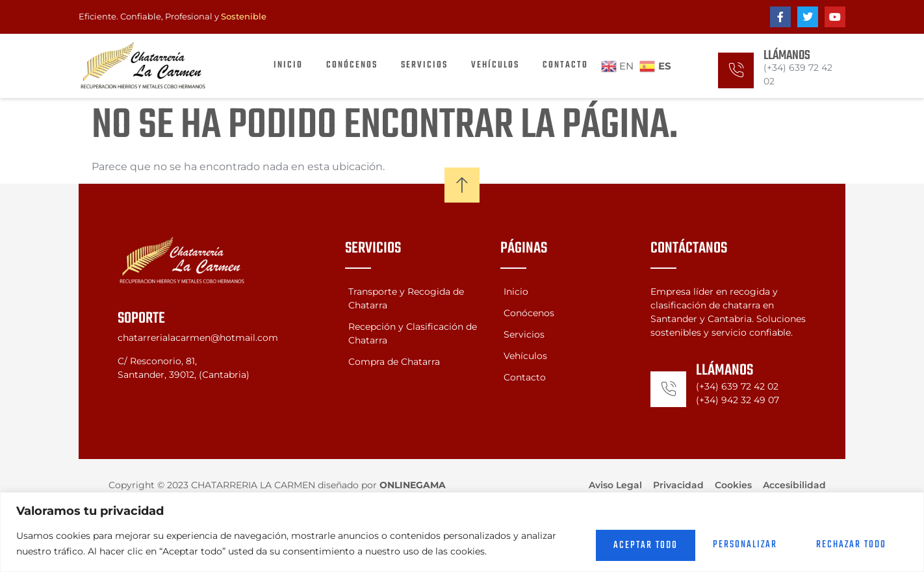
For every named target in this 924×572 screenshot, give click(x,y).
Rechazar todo (733, 543)
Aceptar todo (852, 543)
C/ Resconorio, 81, (157, 361)
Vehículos (495, 65)
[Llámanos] (736, 70)
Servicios (424, 65)
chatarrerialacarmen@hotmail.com (198, 338)
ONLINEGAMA (413, 485)
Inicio (288, 65)
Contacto (565, 65)
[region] (462, 531)
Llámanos (787, 56)
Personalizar (613, 543)
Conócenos (352, 65)
